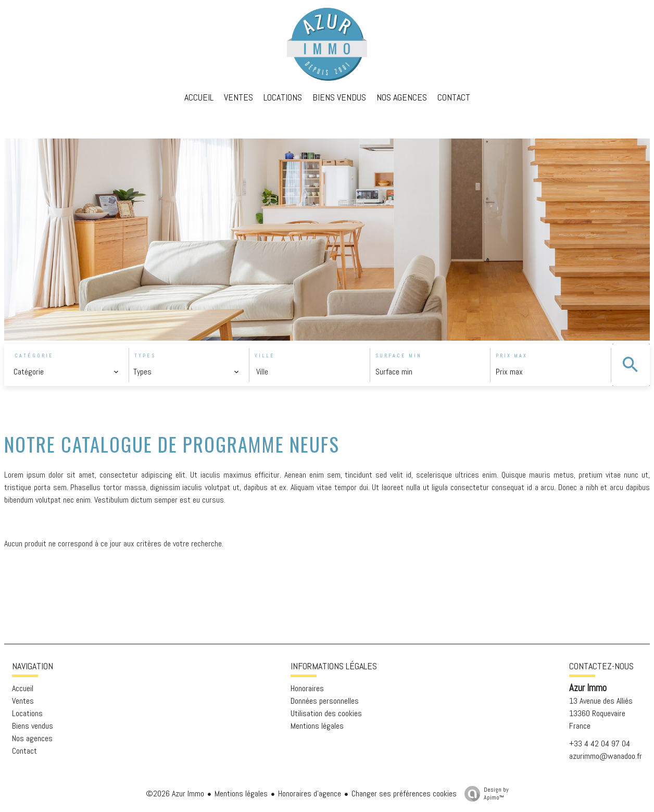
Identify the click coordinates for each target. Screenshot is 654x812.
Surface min (399, 355)
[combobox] (66, 372)
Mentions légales (241, 794)
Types (145, 355)
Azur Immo (588, 688)
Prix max (512, 355)
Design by (484, 794)
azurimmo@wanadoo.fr (606, 756)
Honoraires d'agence (310, 794)
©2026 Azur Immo (175, 794)
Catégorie (34, 355)
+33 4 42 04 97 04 (600, 744)
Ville (265, 355)
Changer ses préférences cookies (404, 794)
